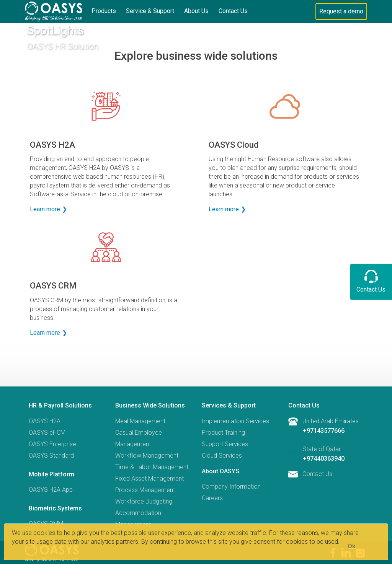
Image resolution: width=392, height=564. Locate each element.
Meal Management (140, 421)
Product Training (223, 433)
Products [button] (104, 11)
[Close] (352, 546)
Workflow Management (147, 456)
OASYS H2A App (51, 490)
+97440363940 (324, 459)
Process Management (145, 490)
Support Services (225, 444)
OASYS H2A (45, 421)
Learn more (45, 209)
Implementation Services (235, 421)
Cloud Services (222, 456)
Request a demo (341, 11)
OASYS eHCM (47, 433)
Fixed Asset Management (149, 478)
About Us (196, 11)
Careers (212, 498)
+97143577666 (324, 431)
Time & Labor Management (152, 467)
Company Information (231, 487)
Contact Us (233, 11)
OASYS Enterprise (52, 444)
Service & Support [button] (150, 11)
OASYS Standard (51, 456)
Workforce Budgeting (144, 501)
